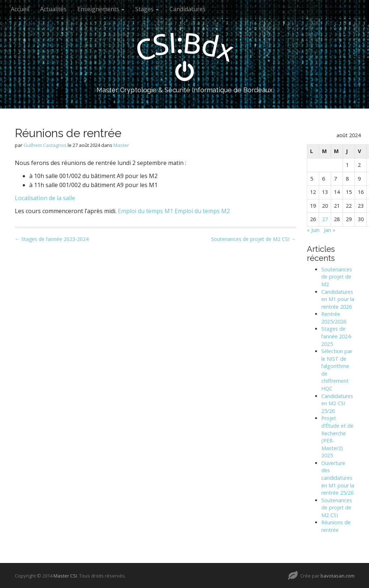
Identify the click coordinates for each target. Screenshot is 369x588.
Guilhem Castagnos (45, 145)
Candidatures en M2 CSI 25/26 (337, 403)
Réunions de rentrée (336, 526)
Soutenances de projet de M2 (337, 277)
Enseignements (101, 9)
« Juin (313, 230)
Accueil (20, 9)
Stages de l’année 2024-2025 (337, 336)
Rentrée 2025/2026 (334, 318)
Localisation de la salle (45, 198)
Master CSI (65, 576)
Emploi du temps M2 (202, 211)
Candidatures (188, 9)
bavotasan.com (338, 576)
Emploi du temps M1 (145, 211)
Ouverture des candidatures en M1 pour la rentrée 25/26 (338, 478)
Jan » (330, 230)
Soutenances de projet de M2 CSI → (254, 239)
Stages (147, 9)
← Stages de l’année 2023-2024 (52, 239)
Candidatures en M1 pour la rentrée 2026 (338, 299)
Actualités (53, 9)
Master (121, 145)
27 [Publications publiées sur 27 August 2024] (325, 219)
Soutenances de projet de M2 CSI (337, 508)
